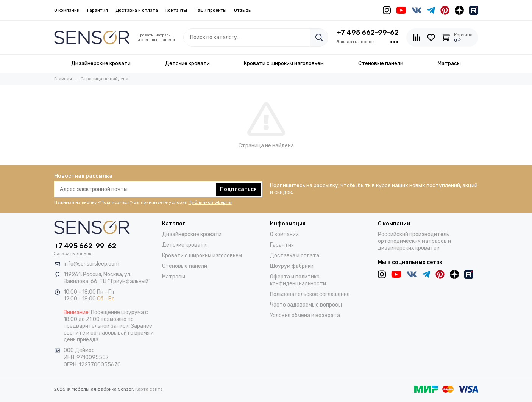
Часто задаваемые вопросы (306, 305)
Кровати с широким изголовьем (202, 256)
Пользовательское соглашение (310, 294)
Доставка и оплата (137, 10)
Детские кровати (184, 245)
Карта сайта (149, 389)
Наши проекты (211, 10)
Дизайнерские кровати (192, 234)
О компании (67, 10)
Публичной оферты (210, 202)
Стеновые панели (185, 266)
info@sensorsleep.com (91, 264)
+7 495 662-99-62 (368, 33)
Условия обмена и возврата (305, 315)
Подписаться (238, 189)
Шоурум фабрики (292, 266)
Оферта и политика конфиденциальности (298, 280)
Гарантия (98, 10)
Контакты (176, 10)
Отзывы (243, 10)
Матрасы (174, 277)
